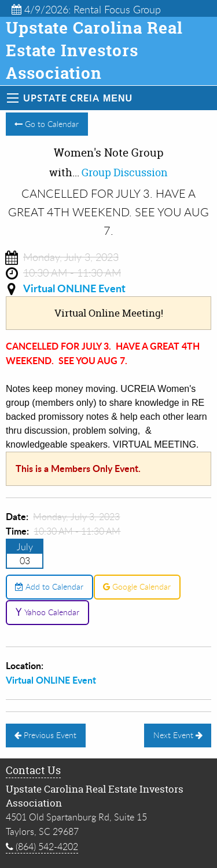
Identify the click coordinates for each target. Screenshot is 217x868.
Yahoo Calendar (47, 612)
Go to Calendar (47, 124)
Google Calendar (137, 586)
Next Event (178, 735)
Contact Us (33, 770)
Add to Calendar (49, 586)
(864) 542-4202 (42, 847)
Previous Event (45, 735)
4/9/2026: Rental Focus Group (86, 9)
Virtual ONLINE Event (74, 288)
